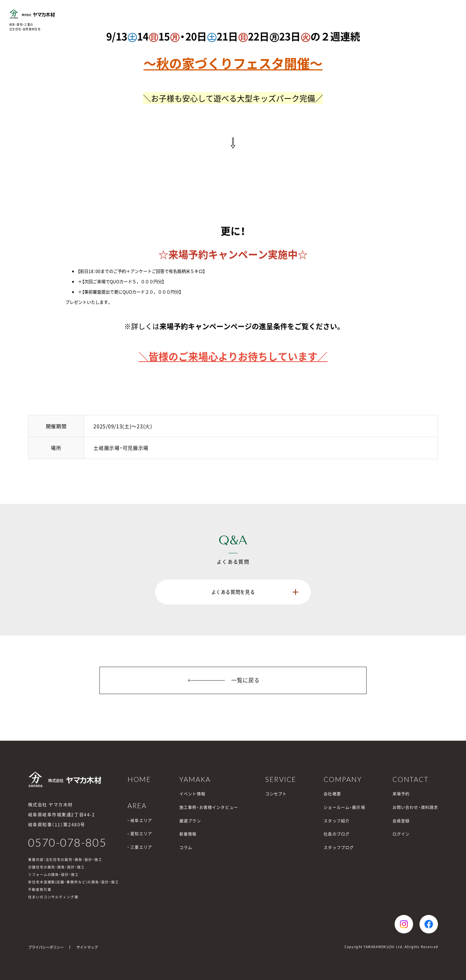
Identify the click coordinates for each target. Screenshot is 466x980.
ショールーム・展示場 (344, 807)
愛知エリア (141, 834)
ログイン (401, 834)
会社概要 (332, 794)
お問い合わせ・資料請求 (415, 807)
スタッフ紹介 (337, 821)
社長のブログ (337, 834)
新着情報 (188, 834)
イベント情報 (192, 794)
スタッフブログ (339, 848)
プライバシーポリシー (46, 947)
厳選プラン (190, 821)
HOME (139, 779)
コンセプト (276, 794)
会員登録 (401, 821)
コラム (186, 848)
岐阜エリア (141, 821)
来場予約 (401, 794)
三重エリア (141, 847)
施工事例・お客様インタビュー (209, 807)
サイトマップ (87, 947)
